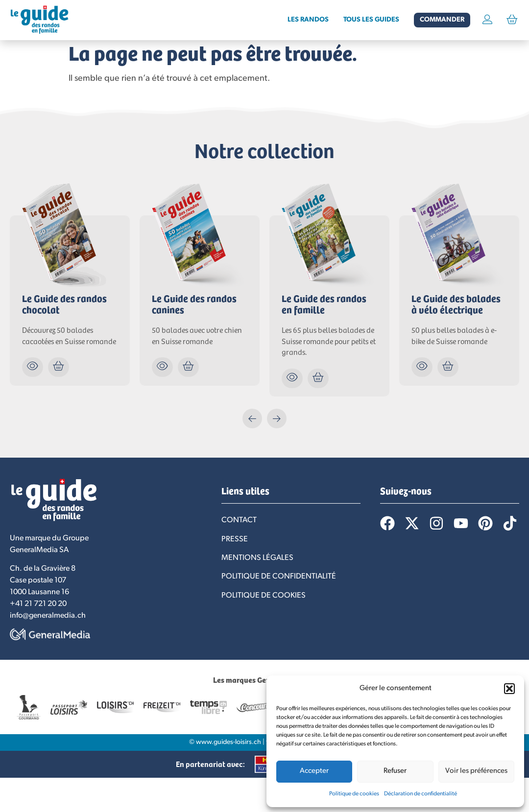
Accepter (314, 771)
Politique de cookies (354, 794)
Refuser (395, 771)
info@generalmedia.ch (48, 616)
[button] (509, 689)
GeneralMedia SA (39, 550)
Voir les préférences (476, 771)
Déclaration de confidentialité (421, 794)
